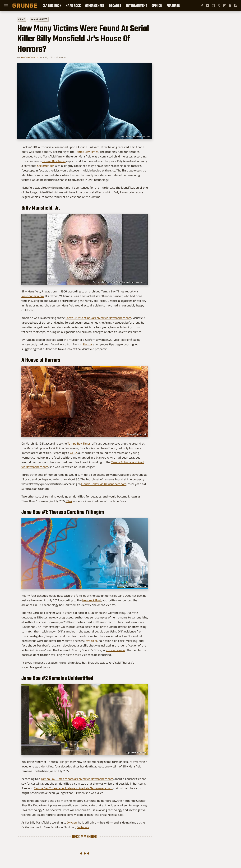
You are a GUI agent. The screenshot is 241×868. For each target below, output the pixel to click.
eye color (91, 641)
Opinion (157, 6)
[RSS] (235, 6)
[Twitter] (219, 6)
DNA (69, 501)
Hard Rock (73, 6)
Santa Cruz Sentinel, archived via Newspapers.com (98, 318)
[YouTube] (208, 6)
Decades (115, 6)
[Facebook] (202, 6)
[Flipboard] (224, 6)
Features (173, 6)
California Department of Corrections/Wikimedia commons (120, 282)
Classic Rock (52, 6)
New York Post (92, 600)
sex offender (46, 166)
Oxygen (72, 822)
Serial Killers (39, 19)
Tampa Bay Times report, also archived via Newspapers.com (73, 788)
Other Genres (95, 6)
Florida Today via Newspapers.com (104, 484)
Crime (22, 19)
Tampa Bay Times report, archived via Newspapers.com (77, 779)
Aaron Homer (28, 57)
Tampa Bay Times (87, 152)
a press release (115, 650)
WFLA (73, 453)
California (83, 827)
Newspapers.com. (33, 296)
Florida (87, 344)
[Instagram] (213, 6)
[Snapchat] (230, 6)
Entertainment (136, 6)
